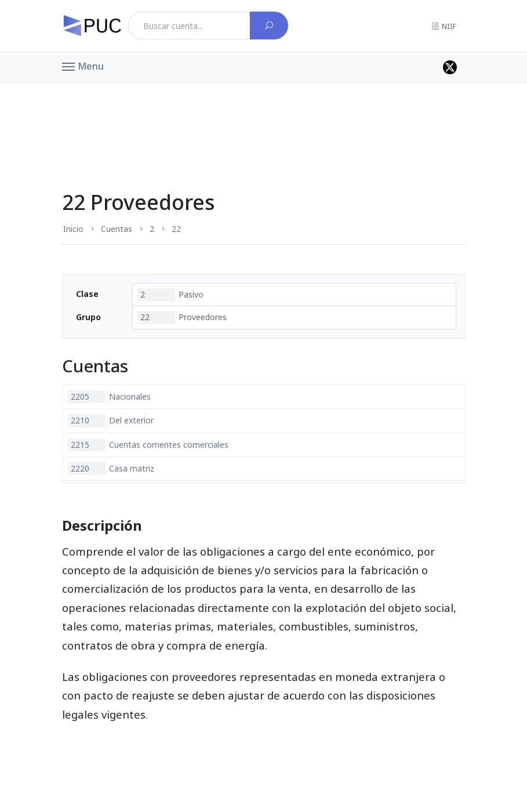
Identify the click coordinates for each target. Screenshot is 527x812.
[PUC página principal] (92, 26)
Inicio (73, 229)
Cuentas (117, 229)
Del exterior (111, 420)
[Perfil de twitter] (450, 67)
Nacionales (109, 397)
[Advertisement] (264, 113)
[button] (83, 66)
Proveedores (182, 317)
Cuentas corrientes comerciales (148, 445)
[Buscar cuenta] (269, 26)
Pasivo (170, 295)
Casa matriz (111, 469)
